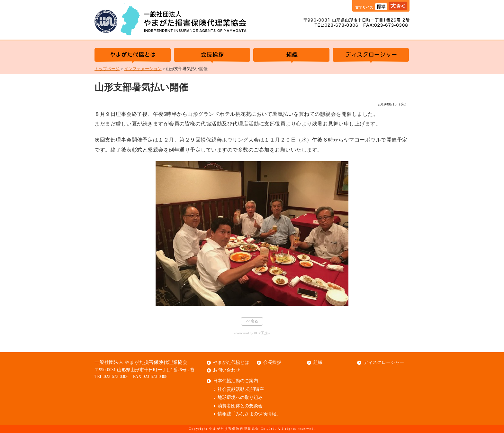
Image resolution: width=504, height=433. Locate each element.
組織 (291, 56)
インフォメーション (143, 69)
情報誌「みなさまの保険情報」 (249, 414)
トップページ (107, 69)
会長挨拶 (212, 56)
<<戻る (252, 321)
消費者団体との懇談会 (240, 406)
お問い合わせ (227, 370)
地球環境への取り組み (240, 397)
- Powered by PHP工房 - (252, 333)
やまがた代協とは (133, 56)
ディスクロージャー (371, 56)
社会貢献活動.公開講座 (241, 389)
